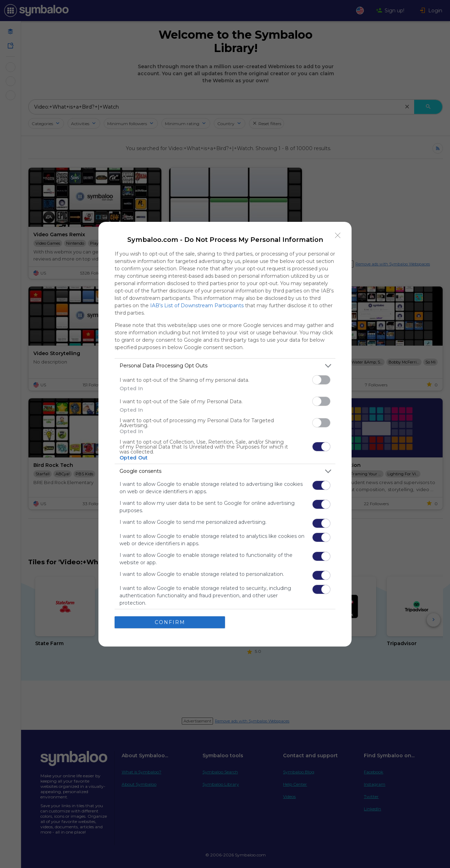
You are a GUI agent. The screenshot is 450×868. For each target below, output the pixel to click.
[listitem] (225, 366)
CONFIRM (170, 622)
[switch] (321, 380)
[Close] (338, 236)
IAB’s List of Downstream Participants (197, 306)
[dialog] (225, 434)
